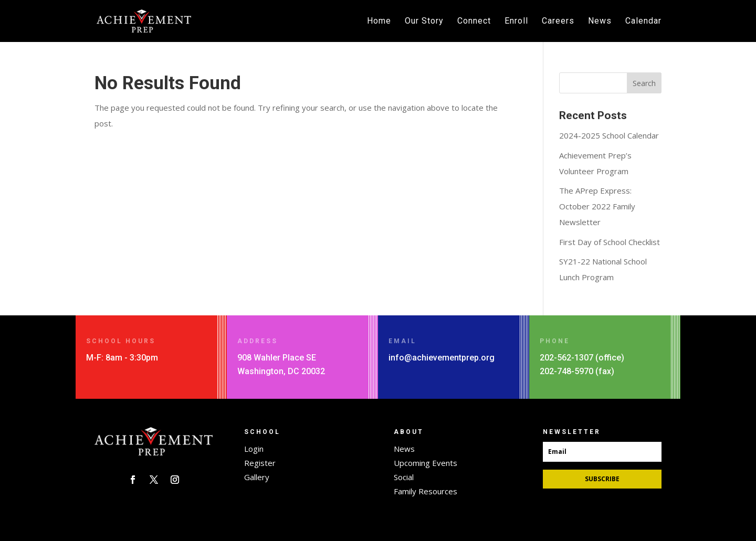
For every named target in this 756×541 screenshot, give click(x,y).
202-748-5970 (566, 371)
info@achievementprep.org (442, 358)
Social (404, 477)
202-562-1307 (566, 358)
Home (379, 22)
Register (260, 463)
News (600, 22)
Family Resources (426, 491)
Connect (474, 22)
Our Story (424, 22)
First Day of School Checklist (610, 242)
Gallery (257, 477)
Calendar (643, 22)
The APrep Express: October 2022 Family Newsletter (597, 206)
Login (254, 449)
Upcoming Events (426, 463)
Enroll (516, 22)
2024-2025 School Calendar (609, 135)
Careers (558, 22)
